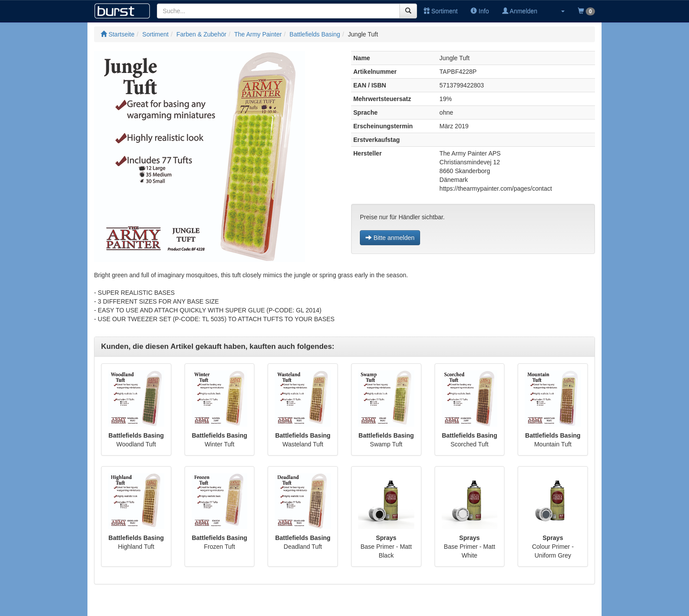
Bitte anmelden (390, 238)
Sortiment (441, 11)
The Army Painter (258, 34)
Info (480, 11)
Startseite (118, 34)
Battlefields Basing (315, 34)
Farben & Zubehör (202, 34)
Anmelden (520, 11)
